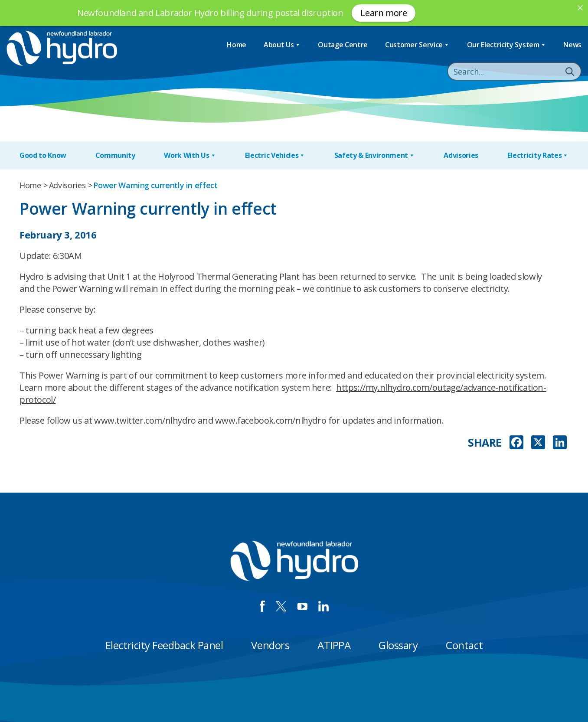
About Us (282, 45)
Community (115, 155)
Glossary (398, 645)
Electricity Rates (538, 155)
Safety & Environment (375, 155)
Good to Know (43, 155)
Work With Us (190, 155)
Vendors (270, 645)
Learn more (384, 13)
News (572, 45)
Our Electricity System (507, 45)
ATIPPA (334, 645)
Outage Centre (343, 45)
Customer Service (417, 45)
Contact (464, 645)
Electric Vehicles (275, 155)
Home (237, 45)
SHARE (485, 443)
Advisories (461, 155)
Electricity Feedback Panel (164, 645)
